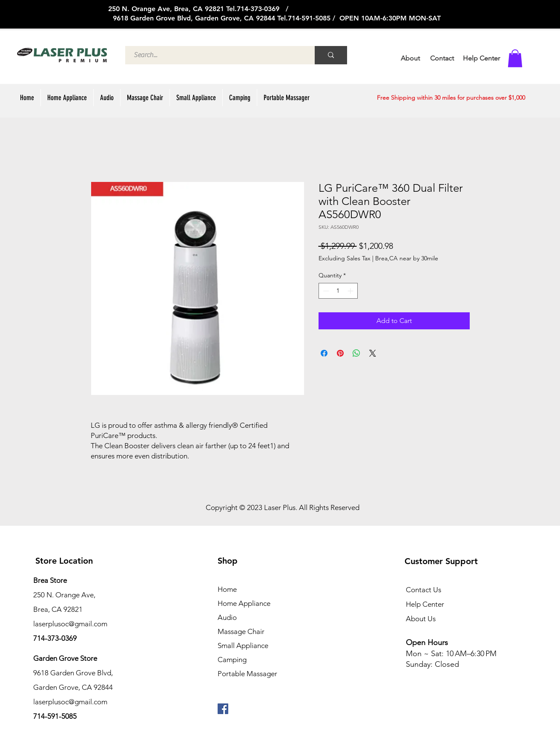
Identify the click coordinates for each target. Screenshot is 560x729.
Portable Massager (247, 674)
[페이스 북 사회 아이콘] (223, 709)
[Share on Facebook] (324, 353)
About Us (421, 619)
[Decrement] (325, 291)
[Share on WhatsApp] (356, 353)
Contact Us (424, 590)
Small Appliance (243, 645)
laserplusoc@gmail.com (70, 702)
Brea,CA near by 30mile (407, 258)
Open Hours (428, 643)
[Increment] (351, 291)
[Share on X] (373, 353)
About (410, 58)
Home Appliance (244, 603)
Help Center (425, 604)
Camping (232, 660)
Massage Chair (241, 631)
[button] (515, 58)
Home (227, 589)
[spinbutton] (338, 291)
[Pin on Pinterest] (340, 353)
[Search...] (215, 55)
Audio (227, 617)
